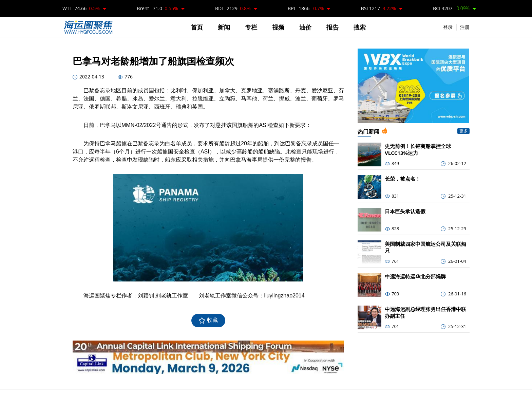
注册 (465, 27)
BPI (306, 8)
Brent (157, 8)
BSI (378, 8)
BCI (451, 8)
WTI (81, 8)
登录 (448, 27)
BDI (233, 8)
